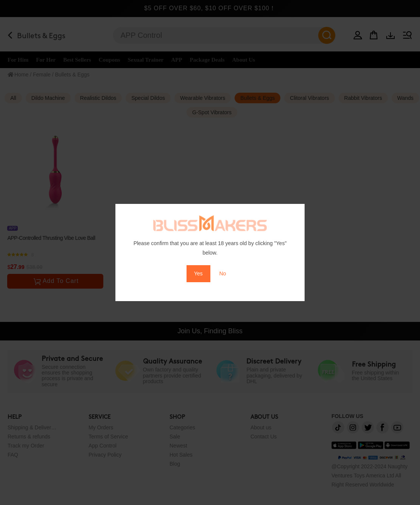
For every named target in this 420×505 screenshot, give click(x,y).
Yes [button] (198, 273)
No (222, 273)
